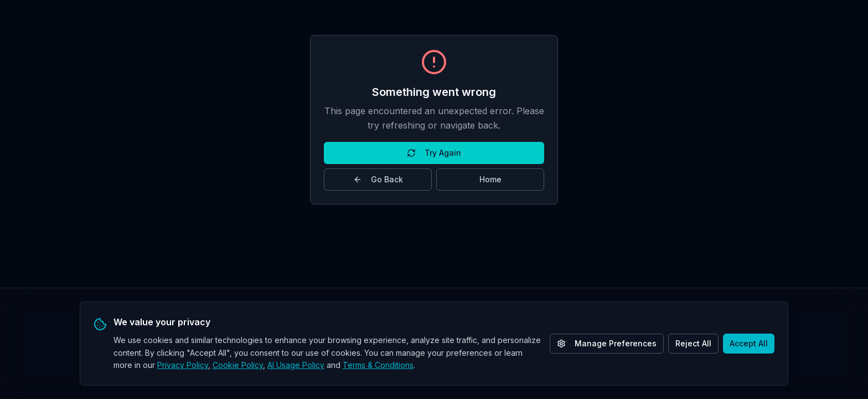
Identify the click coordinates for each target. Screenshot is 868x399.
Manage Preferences (607, 343)
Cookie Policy (238, 365)
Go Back (378, 179)
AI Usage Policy (296, 365)
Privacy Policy (183, 365)
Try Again (434, 153)
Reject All (693, 343)
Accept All (749, 343)
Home (490, 179)
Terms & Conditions (378, 365)
